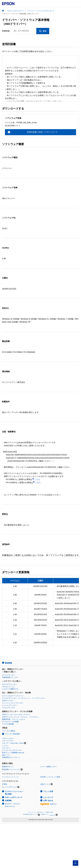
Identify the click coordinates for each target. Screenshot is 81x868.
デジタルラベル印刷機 (10, 722)
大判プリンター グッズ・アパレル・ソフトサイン (20, 717)
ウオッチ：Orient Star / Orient (13, 743)
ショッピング (48, 797)
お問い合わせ (48, 801)
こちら (36, 479)
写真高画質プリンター (10, 677)
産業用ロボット (8, 767)
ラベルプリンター (9, 708)
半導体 (5, 784)
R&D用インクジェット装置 (50, 777)
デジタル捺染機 (8, 724)
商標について (45, 814)
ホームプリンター (9, 675)
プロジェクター (8, 738)
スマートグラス (8, 741)
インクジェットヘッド (10, 777)
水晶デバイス (45, 784)
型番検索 (6, 31)
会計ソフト (6, 755)
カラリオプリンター (9, 684)
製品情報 (8, 663)
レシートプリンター (9, 705)
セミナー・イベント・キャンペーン (13, 805)
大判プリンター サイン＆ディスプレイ (16, 715)
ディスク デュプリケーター (12, 750)
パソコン (5, 746)
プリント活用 (48, 791)
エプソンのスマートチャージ (13, 696)
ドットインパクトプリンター (13, 703)
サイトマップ (32, 812)
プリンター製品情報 (12, 734)
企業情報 (8, 801)
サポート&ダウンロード (14, 797)
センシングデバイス (9, 787)
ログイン (49, 804)
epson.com (53, 815)
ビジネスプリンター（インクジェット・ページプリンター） (24, 698)
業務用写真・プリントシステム (14, 719)
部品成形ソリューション (11, 769)
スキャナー (6, 748)
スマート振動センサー (49, 767)
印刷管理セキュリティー (11, 757)
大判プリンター (8, 701)
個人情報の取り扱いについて (32, 815)
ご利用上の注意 (49, 812)
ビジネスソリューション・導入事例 (15, 793)
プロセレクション (9, 687)
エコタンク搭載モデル (10, 689)
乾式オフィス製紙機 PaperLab (13, 753)
